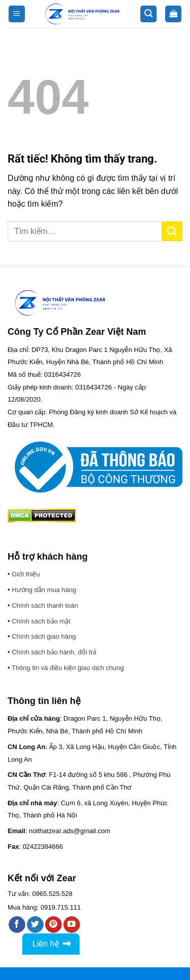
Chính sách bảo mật (41, 621)
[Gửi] (172, 231)
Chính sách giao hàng (44, 636)
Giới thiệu (26, 574)
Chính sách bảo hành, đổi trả (54, 652)
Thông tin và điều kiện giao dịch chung (68, 668)
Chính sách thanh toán (45, 605)
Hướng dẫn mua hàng (44, 590)
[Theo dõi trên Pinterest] (53, 925)
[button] (17, 14)
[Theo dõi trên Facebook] (17, 925)
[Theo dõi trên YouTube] (72, 925)
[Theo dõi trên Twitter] (35, 925)
